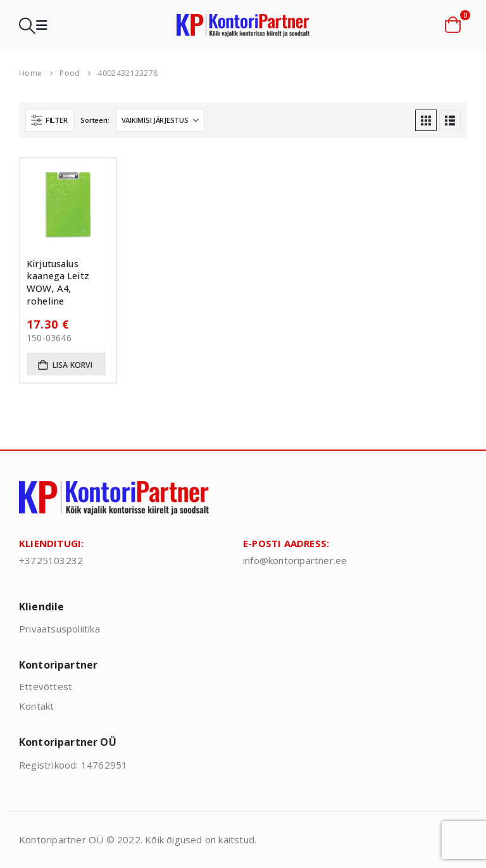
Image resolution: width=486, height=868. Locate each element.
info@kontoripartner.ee (295, 560)
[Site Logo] (243, 26)
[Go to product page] (68, 206)
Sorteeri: (95, 120)
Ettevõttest (46, 686)
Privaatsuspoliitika (59, 629)
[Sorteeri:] (160, 120)
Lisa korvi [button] (72, 365)
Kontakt (36, 706)
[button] (27, 26)
